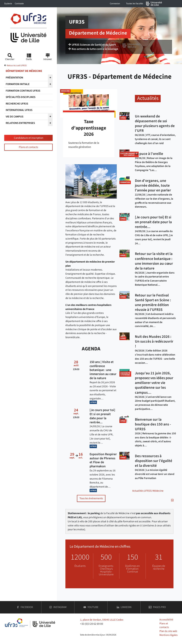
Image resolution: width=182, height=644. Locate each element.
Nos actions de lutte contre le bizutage (93, 49)
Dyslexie (8, 4)
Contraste (19, 4)
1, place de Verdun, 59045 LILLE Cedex (102, 620)
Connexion (115, 4)
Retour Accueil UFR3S (17, 66)
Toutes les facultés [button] (135, 4)
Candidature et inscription (29, 138)
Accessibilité (166, 620)
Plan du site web (168, 631)
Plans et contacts (28, 147)
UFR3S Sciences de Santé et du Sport (92, 45)
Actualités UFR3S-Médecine (148, 491)
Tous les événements (91, 498)
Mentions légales (168, 635)
